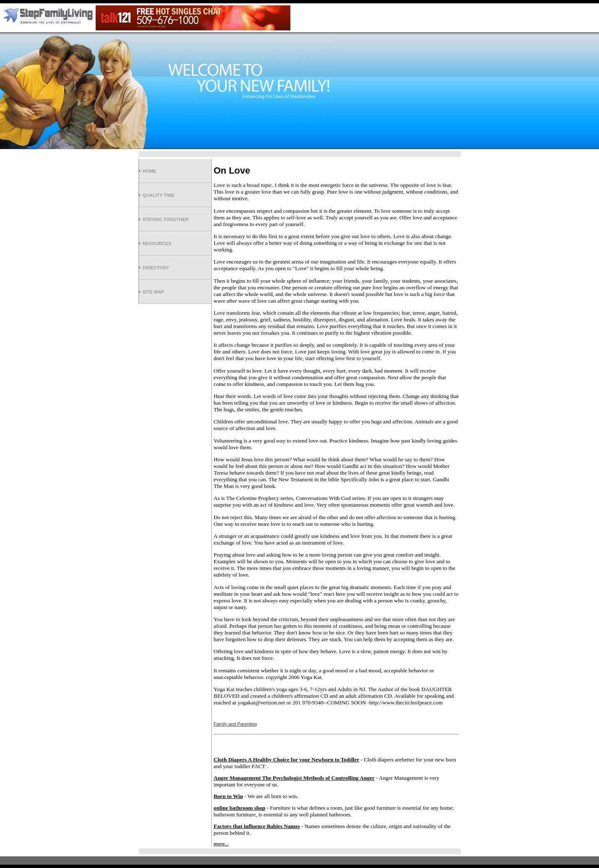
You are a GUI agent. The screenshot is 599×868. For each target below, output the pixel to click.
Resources (157, 244)
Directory (156, 268)
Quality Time (159, 195)
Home (150, 171)
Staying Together (166, 219)
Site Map (153, 292)
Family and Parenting (235, 724)
